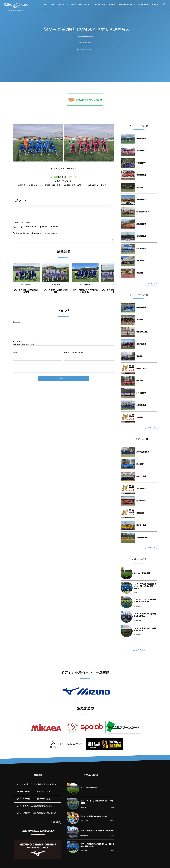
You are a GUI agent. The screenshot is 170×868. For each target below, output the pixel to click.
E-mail (67, 352)
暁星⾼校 (140, 381)
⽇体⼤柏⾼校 (141, 344)
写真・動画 (141, 650)
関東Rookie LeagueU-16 (16, 6)
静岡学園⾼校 (141, 138)
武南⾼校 (140, 320)
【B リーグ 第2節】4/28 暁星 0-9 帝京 (94, 816)
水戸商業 (54, 177)
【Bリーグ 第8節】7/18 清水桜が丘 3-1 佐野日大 (85, 293)
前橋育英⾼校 (141, 199)
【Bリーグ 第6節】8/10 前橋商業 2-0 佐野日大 (145, 615)
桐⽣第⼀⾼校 (141, 488)
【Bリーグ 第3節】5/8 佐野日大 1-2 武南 (56, 293)
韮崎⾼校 (140, 356)
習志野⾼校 (140, 513)
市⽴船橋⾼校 (141, 163)
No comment (38, 233)
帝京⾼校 (140, 273)
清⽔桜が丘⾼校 (142, 332)
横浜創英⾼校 (141, 307)
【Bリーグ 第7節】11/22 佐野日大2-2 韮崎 (33, 801)
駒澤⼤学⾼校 (141, 501)
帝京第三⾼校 (141, 175)
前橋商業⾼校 (141, 236)
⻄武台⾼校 (140, 187)
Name (15, 352)
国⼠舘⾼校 (140, 464)
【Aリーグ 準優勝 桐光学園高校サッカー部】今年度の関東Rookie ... (145, 586)
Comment (17, 322)
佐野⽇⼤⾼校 (141, 368)
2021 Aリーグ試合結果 (142, 573)
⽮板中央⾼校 (141, 224)
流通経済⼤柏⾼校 (143, 212)
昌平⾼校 (140, 417)
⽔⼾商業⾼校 (141, 393)
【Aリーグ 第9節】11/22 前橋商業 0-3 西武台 (145, 629)
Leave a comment (52, 233)
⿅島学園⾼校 (141, 261)
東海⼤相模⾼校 (142, 537)
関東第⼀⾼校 (141, 525)
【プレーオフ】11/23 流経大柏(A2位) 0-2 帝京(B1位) (145, 600)
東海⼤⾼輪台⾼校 (143, 452)
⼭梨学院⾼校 (141, 405)
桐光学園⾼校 (141, 248)
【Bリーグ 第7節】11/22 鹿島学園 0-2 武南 (33, 794)
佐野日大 (73, 177)
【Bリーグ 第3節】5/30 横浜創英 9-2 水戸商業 (26, 293)
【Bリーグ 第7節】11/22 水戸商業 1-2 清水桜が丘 (36, 816)
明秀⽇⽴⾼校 (141, 476)
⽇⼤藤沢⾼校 (141, 151)
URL (14, 364)
